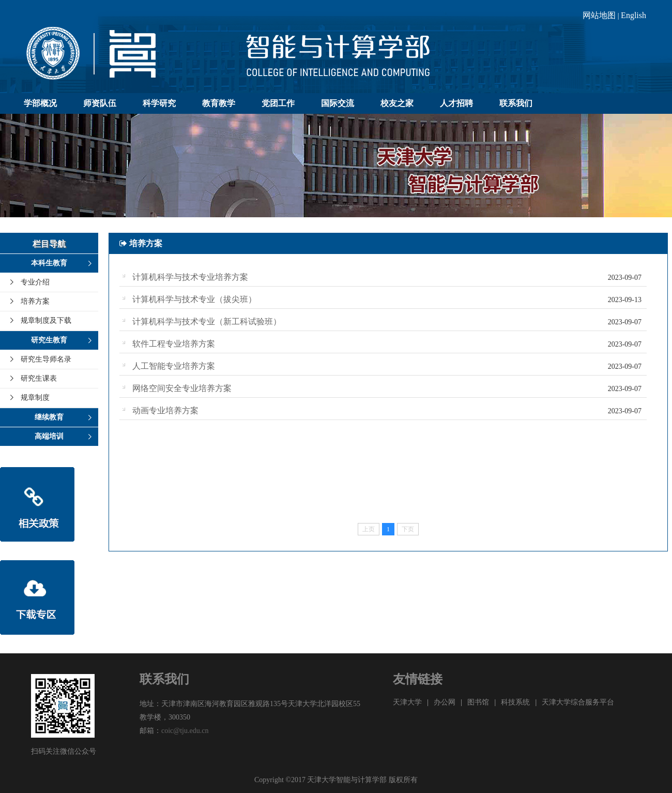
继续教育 (49, 417)
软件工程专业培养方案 (174, 344)
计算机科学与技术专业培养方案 (190, 277)
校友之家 (397, 103)
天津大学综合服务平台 (578, 702)
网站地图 (599, 15)
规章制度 (35, 398)
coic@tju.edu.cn (185, 731)
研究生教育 (49, 340)
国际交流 (338, 103)
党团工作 (278, 103)
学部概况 (40, 103)
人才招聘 (456, 103)
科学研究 (159, 103)
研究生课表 (39, 378)
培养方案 (35, 301)
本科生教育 (49, 263)
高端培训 (49, 436)
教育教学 (219, 103)
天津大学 (407, 702)
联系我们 (516, 103)
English (633, 15)
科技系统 (515, 702)
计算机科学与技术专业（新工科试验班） (207, 321)
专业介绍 (35, 282)
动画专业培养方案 (165, 410)
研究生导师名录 (46, 359)
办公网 (445, 702)
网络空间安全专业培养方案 (182, 388)
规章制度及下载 (46, 320)
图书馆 (478, 702)
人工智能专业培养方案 (174, 366)
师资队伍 (100, 103)
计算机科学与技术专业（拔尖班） (194, 299)
